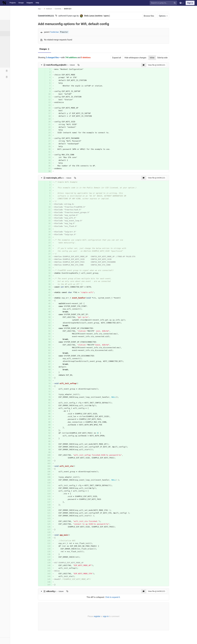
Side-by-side (172, 58)
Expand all (127, 58)
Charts (8, 64)
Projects (13, 3)
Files (7, 28)
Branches (9, 39)
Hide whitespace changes (145, 58)
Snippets (30, 3)
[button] (15, 641)
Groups (21, 3)
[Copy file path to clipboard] (88, 65)
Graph (8, 54)
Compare (9, 59)
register (107, 616)
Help (37, 3)
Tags (8, 44)
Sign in (190, 3)
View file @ (167, 65)
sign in (116, 616)
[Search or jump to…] (164, 3)
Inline (162, 58)
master (74, 32)
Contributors (11, 49)
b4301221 (78, 9)
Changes (55, 49)
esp (49, 9)
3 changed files (63, 58)
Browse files (159, 16)
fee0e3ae (64, 32)
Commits (9, 34)
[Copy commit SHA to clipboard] (66, 16)
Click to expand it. (123, 597)
